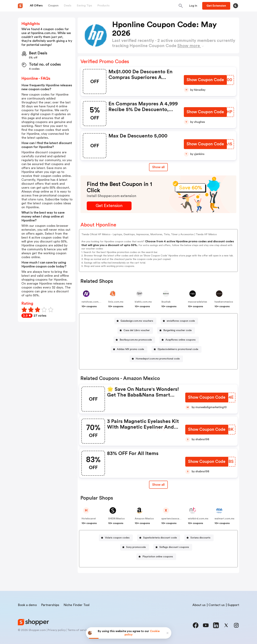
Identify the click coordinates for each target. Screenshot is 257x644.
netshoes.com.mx (92, 302)
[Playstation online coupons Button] (156, 557)
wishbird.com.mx (198, 519)
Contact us (217, 605)
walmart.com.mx (224, 519)
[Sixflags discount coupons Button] (173, 547)
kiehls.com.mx (143, 302)
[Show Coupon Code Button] (205, 80)
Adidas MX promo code (130, 349)
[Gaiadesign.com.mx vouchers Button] (135, 321)
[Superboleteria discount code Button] (159, 538)
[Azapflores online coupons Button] (179, 340)
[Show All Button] (158, 485)
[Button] (193, 6)
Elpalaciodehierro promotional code (178, 349)
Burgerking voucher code (177, 330)
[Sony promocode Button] (135, 547)
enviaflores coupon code (181, 321)
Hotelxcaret (89, 519)
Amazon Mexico (144, 519)
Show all (158, 485)
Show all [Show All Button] (158, 167)
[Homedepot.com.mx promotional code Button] (156, 359)
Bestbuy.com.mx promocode (136, 340)
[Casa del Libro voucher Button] (135, 330)
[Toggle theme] (236, 6)
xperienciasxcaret (172, 519)
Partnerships (50, 605)
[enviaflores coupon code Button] (179, 321)
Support (233, 605)
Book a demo (27, 605)
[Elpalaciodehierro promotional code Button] (177, 349)
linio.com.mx (116, 302)
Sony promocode (136, 547)
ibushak (166, 302)
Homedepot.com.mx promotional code (158, 359)
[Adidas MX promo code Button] (129, 349)
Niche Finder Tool (76, 605)
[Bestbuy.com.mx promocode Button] (134, 340)
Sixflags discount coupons (174, 547)
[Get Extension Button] (109, 206)
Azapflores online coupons (181, 340)
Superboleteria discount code (160, 538)
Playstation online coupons (158, 557)
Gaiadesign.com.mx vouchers (137, 321)
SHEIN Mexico (116, 519)
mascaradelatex (197, 302)
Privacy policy (57, 630)
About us (199, 605)
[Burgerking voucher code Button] (176, 330)
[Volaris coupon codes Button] (116, 538)
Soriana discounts (200, 538)
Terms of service (78, 630)
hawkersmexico (224, 302)
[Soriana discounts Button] (199, 538)
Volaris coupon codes (117, 538)
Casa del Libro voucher (137, 330)
